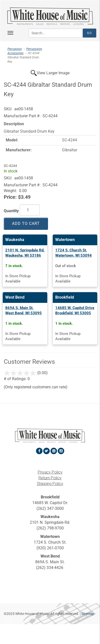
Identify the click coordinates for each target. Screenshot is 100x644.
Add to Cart (26, 223)
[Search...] (56, 33)
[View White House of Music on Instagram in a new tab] (61, 451)
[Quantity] (30, 210)
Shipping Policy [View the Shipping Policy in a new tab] (50, 484)
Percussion (15, 49)
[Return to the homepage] (50, 16)
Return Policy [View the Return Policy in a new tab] (50, 478)
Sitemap (88, 614)
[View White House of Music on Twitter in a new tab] (46, 451)
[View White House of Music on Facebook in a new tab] (39, 451)
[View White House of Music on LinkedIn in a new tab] (54, 451)
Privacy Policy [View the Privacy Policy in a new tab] (50, 472)
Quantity (11, 211)
